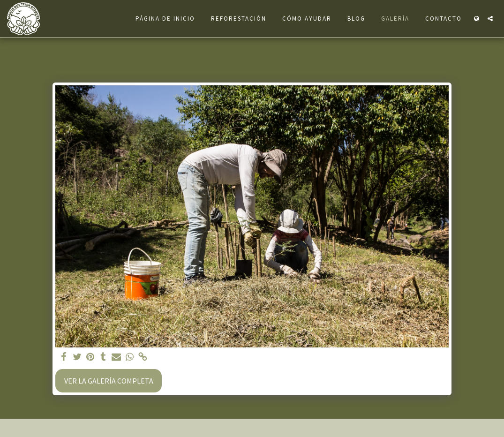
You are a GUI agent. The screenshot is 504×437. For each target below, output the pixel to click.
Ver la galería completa (109, 381)
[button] (490, 19)
